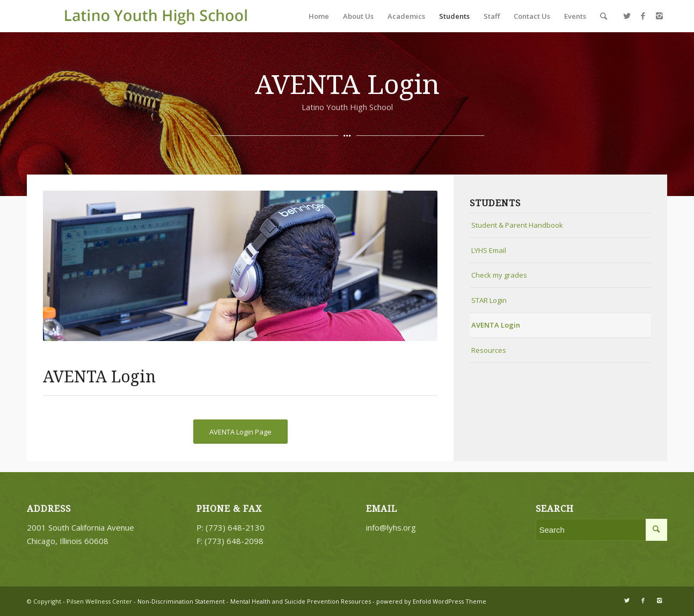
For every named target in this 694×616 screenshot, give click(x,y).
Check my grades (499, 275)
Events (575, 16)
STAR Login (489, 300)
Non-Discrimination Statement (180, 601)
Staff (492, 16)
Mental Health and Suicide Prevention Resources (301, 601)
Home (319, 16)
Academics (406, 16)
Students (454, 16)
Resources (489, 350)
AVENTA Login (496, 325)
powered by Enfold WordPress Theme (431, 601)
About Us (358, 16)
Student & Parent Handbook (517, 225)
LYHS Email (489, 250)
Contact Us (532, 16)
